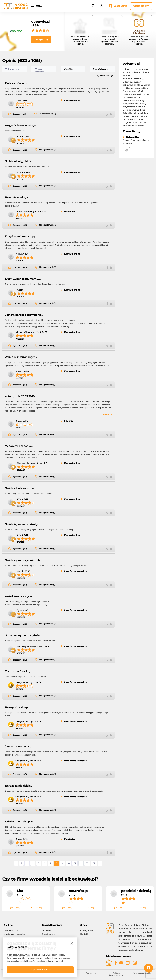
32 (94, 863)
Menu (39, 6)
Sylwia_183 (22, 610)
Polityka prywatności (142, 973)
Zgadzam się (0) (20, 150)
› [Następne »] (100, 863)
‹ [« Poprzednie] (16, 863)
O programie (86, 930)
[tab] (21, 925)
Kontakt (84, 934)
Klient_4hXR (23, 173)
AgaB (20, 290)
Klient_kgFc (22, 421)
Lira (20, 891)
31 (87, 863)
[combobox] (15, 69)
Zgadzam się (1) (19, 114)
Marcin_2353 (23, 571)
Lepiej (17, 908)
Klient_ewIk (21, 101)
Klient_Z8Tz (21, 839)
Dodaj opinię (120, 6)
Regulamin (91, 973)
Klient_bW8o (22, 371)
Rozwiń (106, 415)
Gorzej (39, 908)
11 (75, 863)
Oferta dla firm (141, 6)
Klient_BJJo (23, 499)
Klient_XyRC (23, 136)
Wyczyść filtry (106, 76)
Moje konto (47, 930)
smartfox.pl (79, 891)
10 (69, 863)
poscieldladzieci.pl (137, 891)
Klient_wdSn (22, 254)
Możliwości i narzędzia (15, 934)
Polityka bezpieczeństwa (116, 974)
